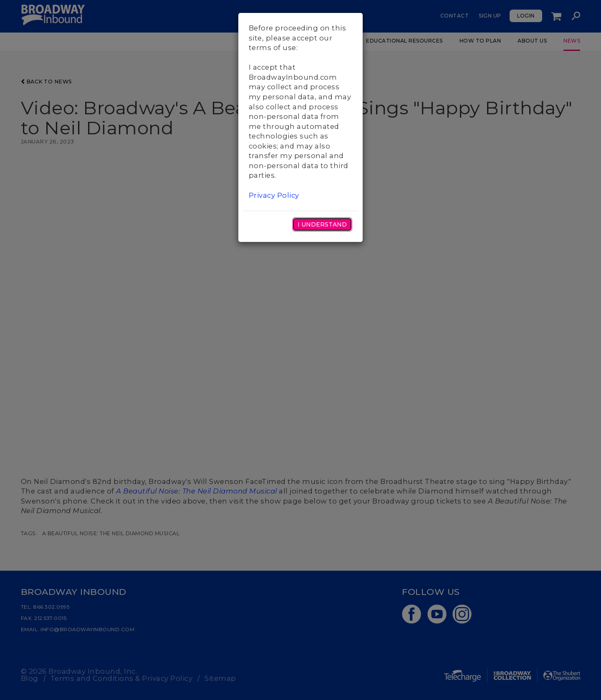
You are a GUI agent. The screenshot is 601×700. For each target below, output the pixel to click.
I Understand (322, 224)
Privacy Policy (274, 195)
